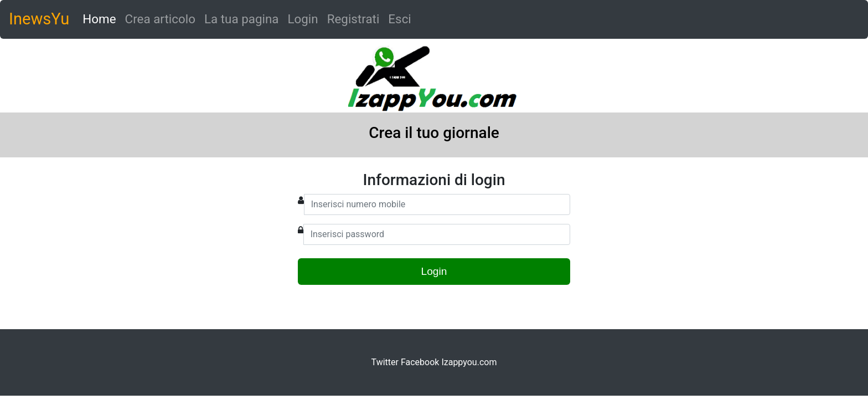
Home (101, 18)
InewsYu (39, 19)
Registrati (353, 19)
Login (303, 19)
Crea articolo (160, 19)
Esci (399, 19)
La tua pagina (242, 19)
